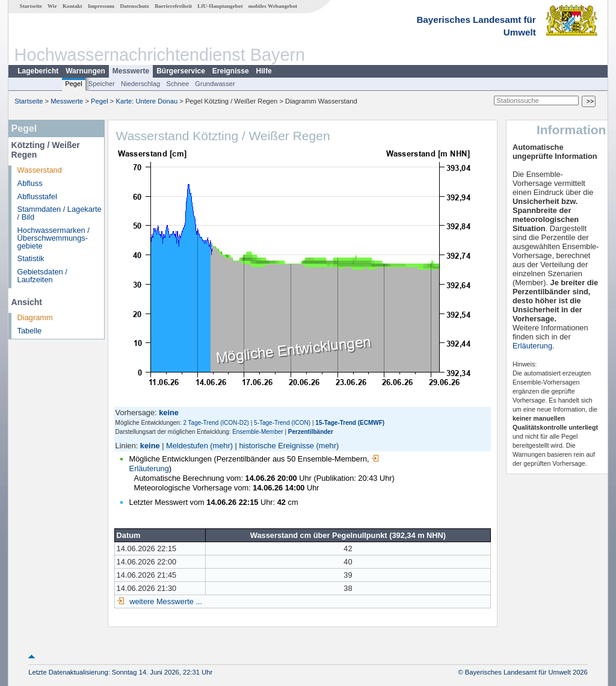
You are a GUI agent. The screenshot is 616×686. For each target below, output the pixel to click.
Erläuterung (532, 346)
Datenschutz (134, 6)
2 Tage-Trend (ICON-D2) (216, 423)
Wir (52, 6)
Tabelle (30, 331)
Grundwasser (215, 84)
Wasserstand (40, 170)
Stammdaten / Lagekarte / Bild (60, 213)
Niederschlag (140, 84)
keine (150, 446)
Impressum (101, 6)
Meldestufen (187, 446)
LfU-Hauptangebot (220, 6)
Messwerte (131, 71)
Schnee (177, 84)
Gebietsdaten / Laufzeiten (42, 276)
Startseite (31, 6)
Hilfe (264, 71)
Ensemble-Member (257, 432)
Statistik (31, 258)
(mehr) (221, 446)
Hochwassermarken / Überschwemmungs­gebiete (54, 238)
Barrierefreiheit (173, 6)
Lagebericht (38, 71)
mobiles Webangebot (273, 6)
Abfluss (30, 183)
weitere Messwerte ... (165, 601)
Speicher (102, 84)
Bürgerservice (181, 71)
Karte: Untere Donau (147, 101)
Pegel (74, 84)
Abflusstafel (37, 196)
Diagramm (35, 317)
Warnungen (85, 71)
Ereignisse (231, 71)
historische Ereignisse (276, 446)
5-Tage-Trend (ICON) (282, 423)
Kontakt (72, 6)
